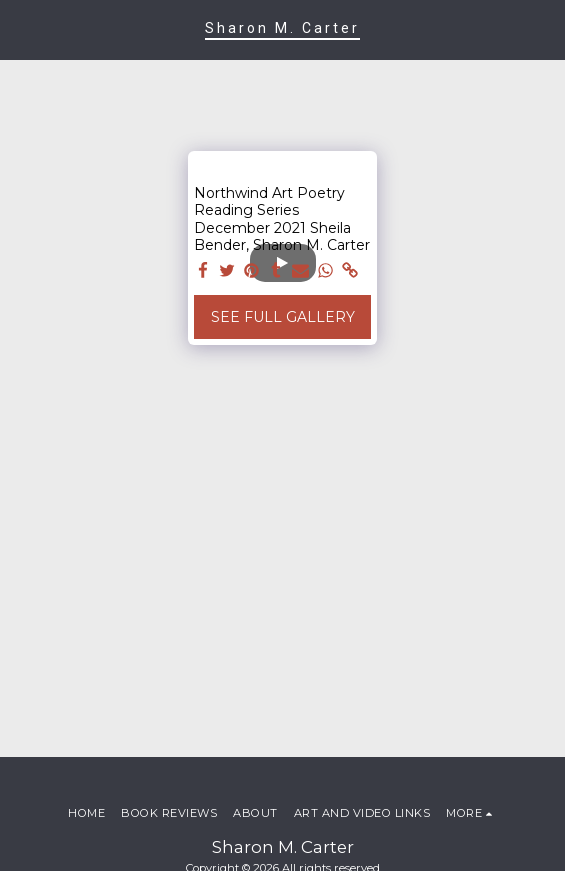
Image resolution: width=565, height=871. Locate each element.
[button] (22, 29)
